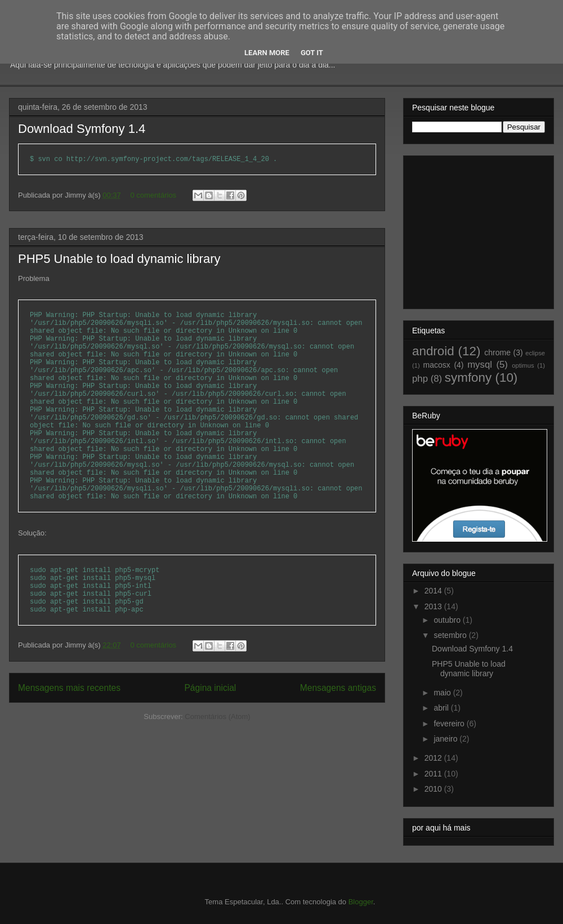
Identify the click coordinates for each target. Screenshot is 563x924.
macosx (437, 365)
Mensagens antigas (338, 688)
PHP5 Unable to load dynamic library (119, 259)
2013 (434, 606)
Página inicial (210, 688)
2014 (434, 591)
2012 (434, 758)
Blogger (361, 902)
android (433, 351)
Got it (312, 53)
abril (442, 708)
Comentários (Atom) (217, 717)
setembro (451, 635)
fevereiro (450, 724)
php (420, 379)
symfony (468, 378)
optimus (523, 365)
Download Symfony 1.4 (82, 129)
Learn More (267, 53)
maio (443, 693)
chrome (497, 352)
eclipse (535, 353)
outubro (448, 620)
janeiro (446, 739)
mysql (480, 365)
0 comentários (153, 195)
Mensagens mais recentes (69, 688)
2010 (434, 789)
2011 (434, 774)
